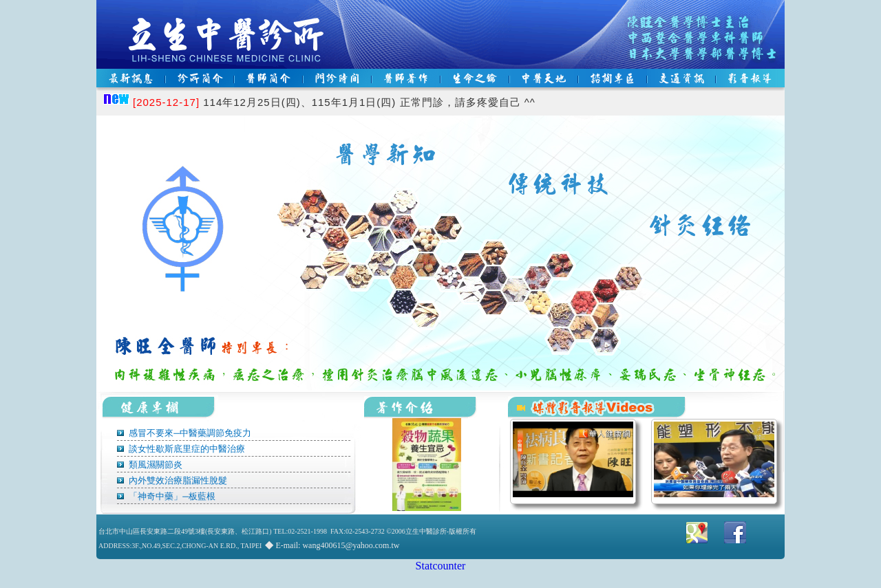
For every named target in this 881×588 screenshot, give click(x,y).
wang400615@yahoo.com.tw (351, 545)
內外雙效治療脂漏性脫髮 (177, 480)
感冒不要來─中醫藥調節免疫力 (189, 433)
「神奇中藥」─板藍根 (171, 496)
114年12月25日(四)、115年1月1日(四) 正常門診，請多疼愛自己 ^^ (334, 102)
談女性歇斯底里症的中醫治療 (186, 449)
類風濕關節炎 (155, 465)
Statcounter (441, 566)
